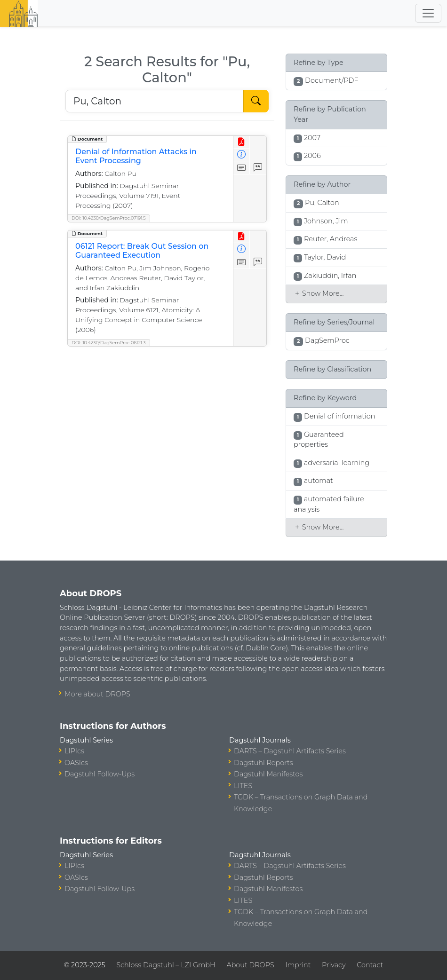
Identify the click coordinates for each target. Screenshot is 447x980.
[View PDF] (242, 142)
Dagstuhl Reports (263, 763)
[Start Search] (256, 101)
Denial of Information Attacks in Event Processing (136, 156)
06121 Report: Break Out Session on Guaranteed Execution (142, 251)
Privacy (334, 965)
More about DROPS (97, 694)
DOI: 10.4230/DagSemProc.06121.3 (109, 343)
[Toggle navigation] (428, 13)
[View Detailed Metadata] (242, 155)
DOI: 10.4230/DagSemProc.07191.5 (109, 218)
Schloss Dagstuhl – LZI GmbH (166, 965)
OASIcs (76, 763)
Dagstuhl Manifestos (268, 774)
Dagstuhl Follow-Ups (100, 774)
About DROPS (250, 965)
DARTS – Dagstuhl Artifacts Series (290, 751)
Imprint (298, 965)
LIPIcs (74, 751)
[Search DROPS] (155, 101)
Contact (370, 965)
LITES (243, 786)
